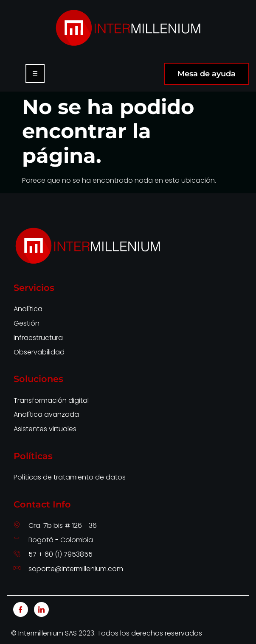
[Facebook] (21, 609)
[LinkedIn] (41, 609)
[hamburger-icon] (35, 74)
